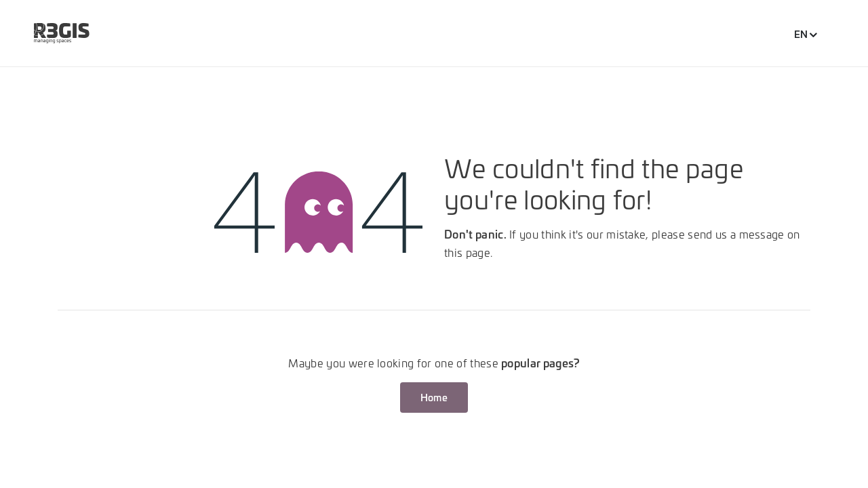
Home (434, 397)
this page (467, 252)
